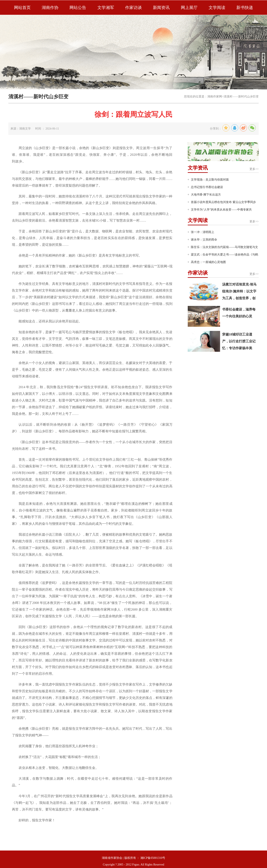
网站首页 (22, 7)
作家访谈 (133, 7)
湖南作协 (50, 7)
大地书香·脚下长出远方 (206, 195)
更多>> (254, 169)
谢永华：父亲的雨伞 (204, 240)
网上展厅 (189, 7)
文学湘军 (106, 7)
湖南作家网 (215, 97)
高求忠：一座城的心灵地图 (208, 262)
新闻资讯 (161, 7)
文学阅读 (217, 7)
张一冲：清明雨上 (203, 232)
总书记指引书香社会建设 (207, 187)
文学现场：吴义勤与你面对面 (210, 180)
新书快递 (245, 7)
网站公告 (78, 7)
